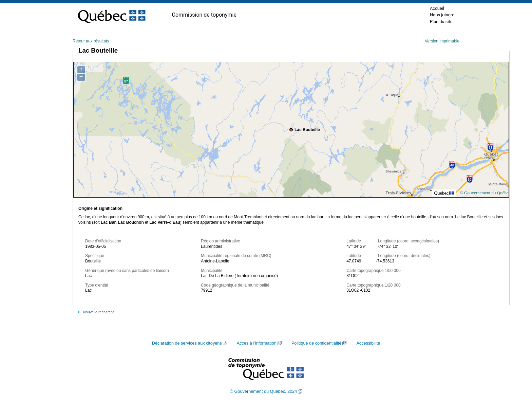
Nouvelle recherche (99, 312)
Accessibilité (368, 343)
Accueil (437, 8)
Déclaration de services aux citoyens (187, 343)
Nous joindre (442, 15)
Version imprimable (442, 41)
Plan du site (441, 22)
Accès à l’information (257, 343)
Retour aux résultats (91, 41)
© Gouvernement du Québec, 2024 (264, 391)
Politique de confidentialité (316, 343)
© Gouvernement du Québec (485, 193)
